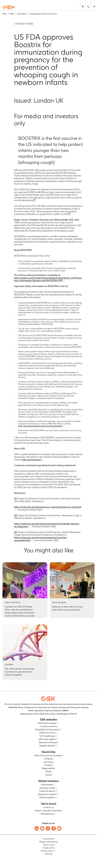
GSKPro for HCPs (47, 733)
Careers (49, 775)
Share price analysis (47, 794)
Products (48, 765)
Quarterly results (47, 788)
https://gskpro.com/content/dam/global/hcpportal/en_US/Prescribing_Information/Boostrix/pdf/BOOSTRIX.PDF (48, 279)
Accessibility (48, 839)
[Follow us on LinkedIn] (37, 828)
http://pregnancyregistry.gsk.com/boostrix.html (40, 426)
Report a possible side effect (49, 810)
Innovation (48, 762)
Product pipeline (47, 797)
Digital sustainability (48, 842)
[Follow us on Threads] (48, 828)
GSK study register (47, 739)
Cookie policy (48, 848)
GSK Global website (47, 723)
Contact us (48, 807)
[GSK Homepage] (9, 7)
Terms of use (49, 845)
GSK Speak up (47, 814)
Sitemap (49, 854)
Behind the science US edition (48, 755)
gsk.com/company (32, 460)
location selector (86, 704)
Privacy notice (47, 851)
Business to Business (48, 742)
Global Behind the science (47, 730)
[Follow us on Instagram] (42, 828)
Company (49, 759)
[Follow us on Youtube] (59, 828)
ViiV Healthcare (47, 736)
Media (48, 771)
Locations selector (49, 726)
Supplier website (47, 746)
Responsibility (48, 768)
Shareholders (47, 785)
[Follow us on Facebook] (54, 828)
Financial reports (47, 791)
